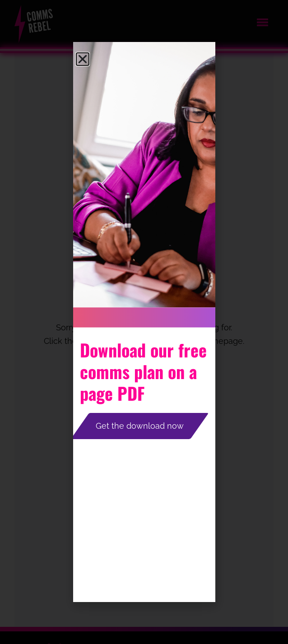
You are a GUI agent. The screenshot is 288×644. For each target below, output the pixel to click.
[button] (83, 59)
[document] (144, 322)
